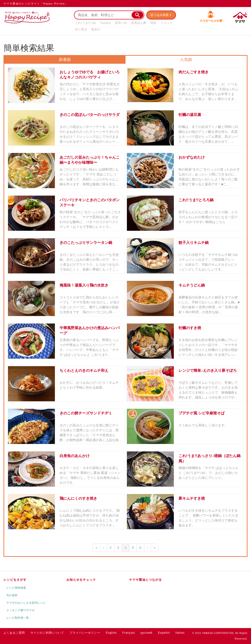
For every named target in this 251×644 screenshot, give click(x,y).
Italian (180, 633)
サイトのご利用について (47, 633)
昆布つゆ (121, 23)
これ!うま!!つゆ (86, 23)
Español (164, 633)
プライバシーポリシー (85, 633)
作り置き (81, 29)
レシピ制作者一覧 (18, 618)
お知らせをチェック (81, 580)
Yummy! (105, 23)
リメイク (167, 23)
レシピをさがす (15, 580)
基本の (96, 29)
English (111, 633)
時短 (153, 23)
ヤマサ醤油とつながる (145, 580)
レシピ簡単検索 (16, 588)
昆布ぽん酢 (139, 23)
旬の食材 (12, 595)
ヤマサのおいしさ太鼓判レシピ (26, 603)
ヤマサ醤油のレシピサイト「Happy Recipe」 (36, 4)
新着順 (65, 60)
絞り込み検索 (160, 15)
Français (129, 633)
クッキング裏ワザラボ (20, 610)
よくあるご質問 (14, 633)
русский (146, 633)
